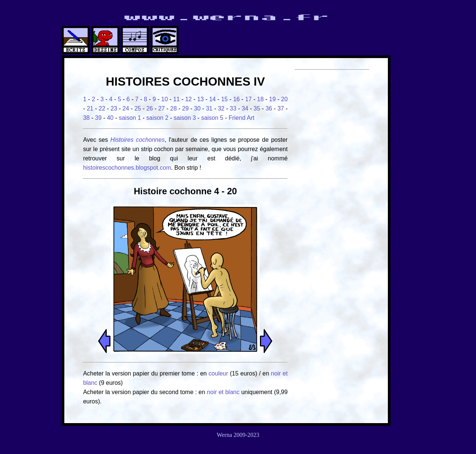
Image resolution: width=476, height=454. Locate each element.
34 (245, 108)
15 (225, 99)
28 (174, 108)
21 (90, 108)
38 (86, 118)
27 (161, 108)
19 (273, 99)
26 (149, 108)
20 (284, 99)
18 (260, 99)
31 (209, 108)
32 (221, 108)
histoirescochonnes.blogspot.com (127, 168)
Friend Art (242, 118)
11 (177, 99)
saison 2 (157, 118)
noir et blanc (223, 392)
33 (233, 108)
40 (110, 118)
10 (164, 99)
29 (186, 108)
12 (189, 99)
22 (102, 108)
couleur (219, 373)
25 (138, 108)
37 (281, 108)
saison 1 (130, 118)
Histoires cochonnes (138, 140)
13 (200, 99)
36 (269, 108)
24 (126, 108)
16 (237, 99)
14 (212, 99)
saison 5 (212, 118)
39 (98, 118)
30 (197, 108)
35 (257, 108)
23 (114, 108)
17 (248, 99)
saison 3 (185, 118)
